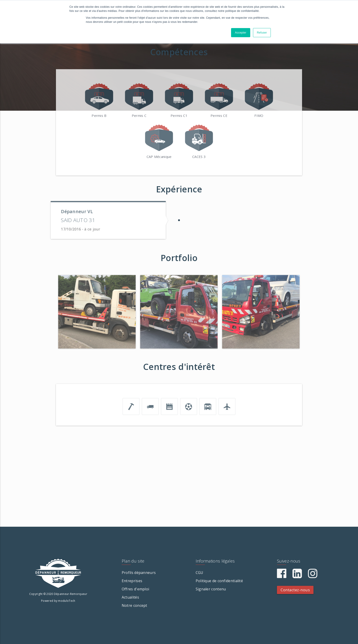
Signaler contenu (211, 589)
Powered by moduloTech (58, 601)
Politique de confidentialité (219, 581)
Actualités (130, 597)
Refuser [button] (262, 33)
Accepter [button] (241, 33)
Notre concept (134, 605)
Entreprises (132, 581)
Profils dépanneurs (139, 573)
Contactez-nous (295, 590)
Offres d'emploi (136, 589)
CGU (200, 573)
